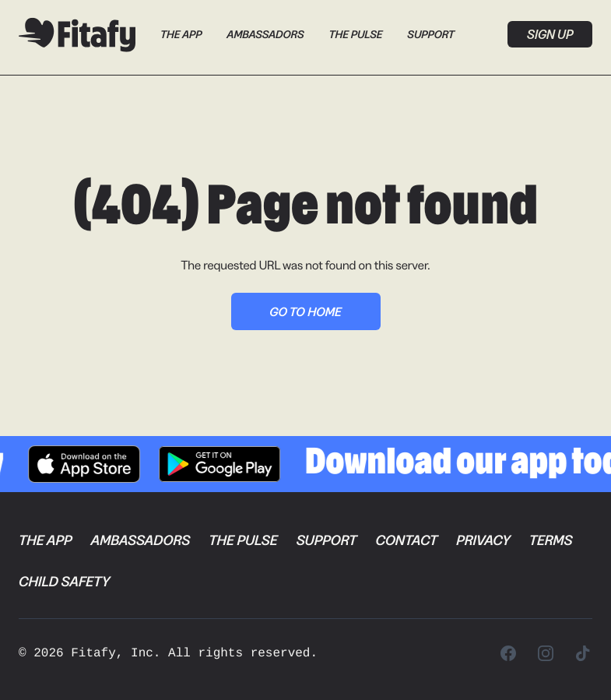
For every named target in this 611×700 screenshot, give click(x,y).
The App (181, 34)
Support (431, 34)
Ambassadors (265, 34)
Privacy (483, 540)
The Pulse (356, 34)
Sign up (550, 34)
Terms (551, 540)
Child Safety (64, 582)
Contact (406, 540)
